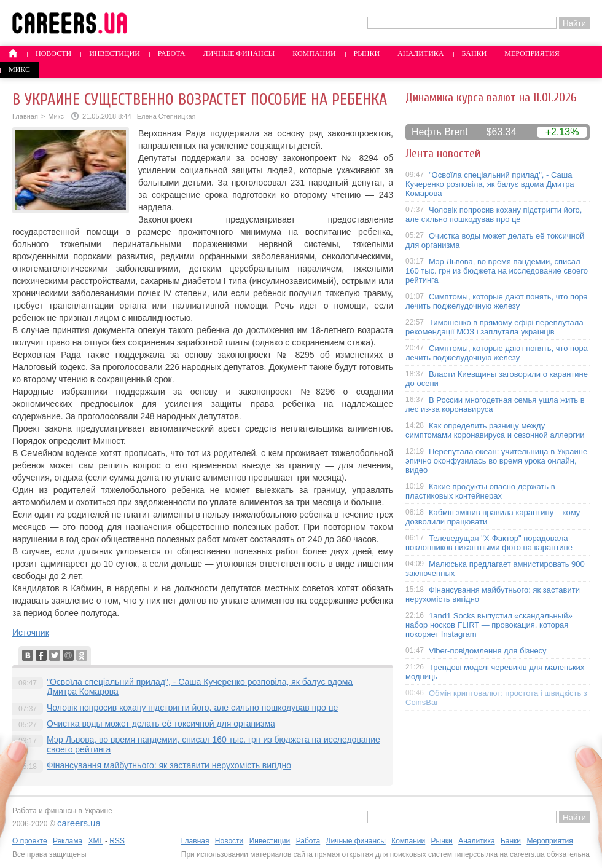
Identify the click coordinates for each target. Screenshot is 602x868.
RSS (117, 841)
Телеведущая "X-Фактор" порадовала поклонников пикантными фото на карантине (489, 543)
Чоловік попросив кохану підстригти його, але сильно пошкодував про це (192, 708)
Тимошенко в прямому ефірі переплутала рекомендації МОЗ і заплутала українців (495, 327)
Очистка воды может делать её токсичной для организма (161, 724)
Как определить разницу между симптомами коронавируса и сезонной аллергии (495, 430)
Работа (172, 53)
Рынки (367, 53)
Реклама (68, 841)
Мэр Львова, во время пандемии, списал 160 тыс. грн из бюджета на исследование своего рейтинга (497, 271)
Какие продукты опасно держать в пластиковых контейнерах (480, 491)
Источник (31, 633)
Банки (475, 53)
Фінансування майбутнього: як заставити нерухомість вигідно (169, 765)
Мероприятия (532, 53)
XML (95, 841)
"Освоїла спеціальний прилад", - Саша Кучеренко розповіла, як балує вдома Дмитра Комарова (490, 184)
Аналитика (420, 53)
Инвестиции (115, 53)
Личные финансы (239, 53)
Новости (53, 53)
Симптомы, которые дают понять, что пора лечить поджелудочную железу (497, 301)
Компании (314, 53)
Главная (25, 116)
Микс (19, 69)
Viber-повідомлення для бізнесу (488, 651)
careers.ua (79, 823)
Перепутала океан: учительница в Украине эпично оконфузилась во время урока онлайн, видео (496, 461)
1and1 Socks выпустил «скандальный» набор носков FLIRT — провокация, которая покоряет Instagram (489, 625)
